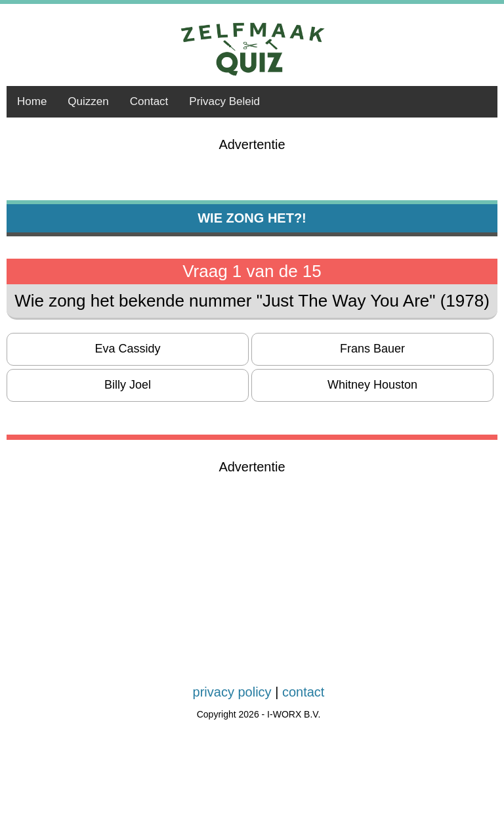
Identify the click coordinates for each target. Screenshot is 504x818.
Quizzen (88, 101)
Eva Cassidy (127, 349)
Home (32, 101)
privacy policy (232, 692)
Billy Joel (128, 385)
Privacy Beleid (224, 101)
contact (303, 692)
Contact (149, 101)
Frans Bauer (372, 349)
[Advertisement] (252, 567)
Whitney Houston (372, 385)
